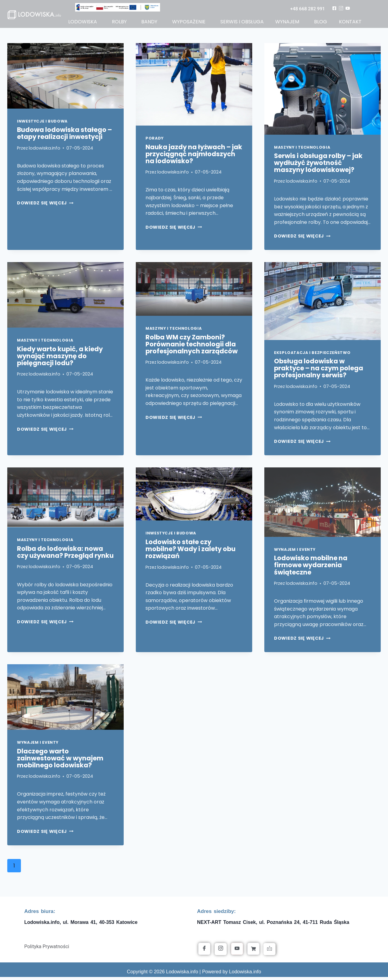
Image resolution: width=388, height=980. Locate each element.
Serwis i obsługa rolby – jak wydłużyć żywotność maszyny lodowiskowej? (318, 166)
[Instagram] (221, 952)
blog (321, 23)
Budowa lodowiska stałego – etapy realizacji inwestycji (64, 136)
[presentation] (65, 79)
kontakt (350, 23)
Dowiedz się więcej (45, 206)
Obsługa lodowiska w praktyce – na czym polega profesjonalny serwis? (319, 371)
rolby (119, 23)
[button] (84, 23)
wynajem (288, 23)
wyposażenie (189, 23)
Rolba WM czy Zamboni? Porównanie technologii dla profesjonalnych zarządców (192, 347)
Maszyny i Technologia (302, 150)
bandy (149, 23)
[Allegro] (253, 952)
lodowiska (83, 23)
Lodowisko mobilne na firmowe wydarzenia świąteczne (311, 568)
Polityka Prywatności (47, 950)
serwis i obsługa (242, 23)
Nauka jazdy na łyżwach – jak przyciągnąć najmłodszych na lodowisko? (194, 157)
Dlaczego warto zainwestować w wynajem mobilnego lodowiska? (60, 761)
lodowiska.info (45, 151)
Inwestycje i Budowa (42, 124)
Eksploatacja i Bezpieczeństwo (312, 355)
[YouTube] (237, 952)
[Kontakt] (269, 952)
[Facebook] (204, 952)
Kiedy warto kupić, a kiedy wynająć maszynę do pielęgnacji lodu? (60, 359)
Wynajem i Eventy (295, 552)
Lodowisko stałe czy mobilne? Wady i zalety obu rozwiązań (191, 552)
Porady (155, 141)
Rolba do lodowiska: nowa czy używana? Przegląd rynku (65, 555)
